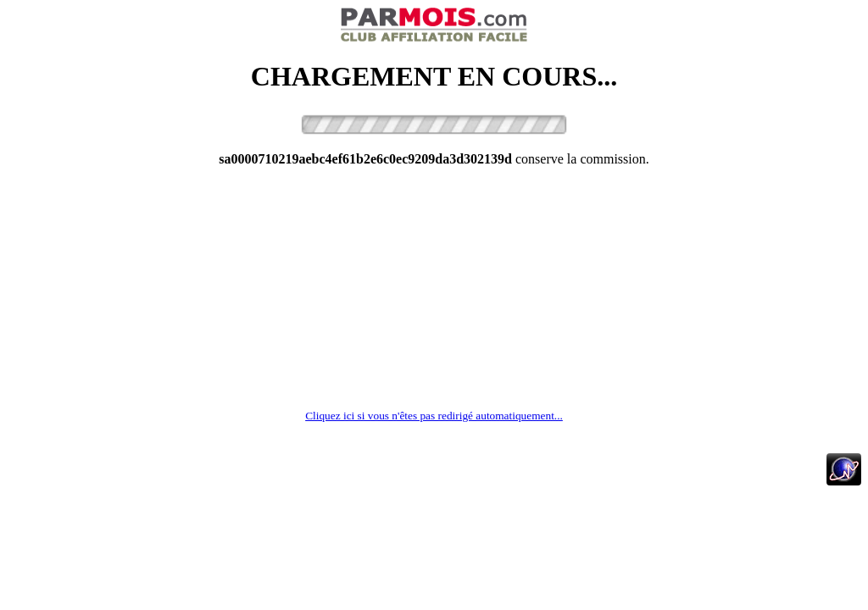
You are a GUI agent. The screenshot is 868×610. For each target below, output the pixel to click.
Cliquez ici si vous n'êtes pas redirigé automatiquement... (434, 416)
